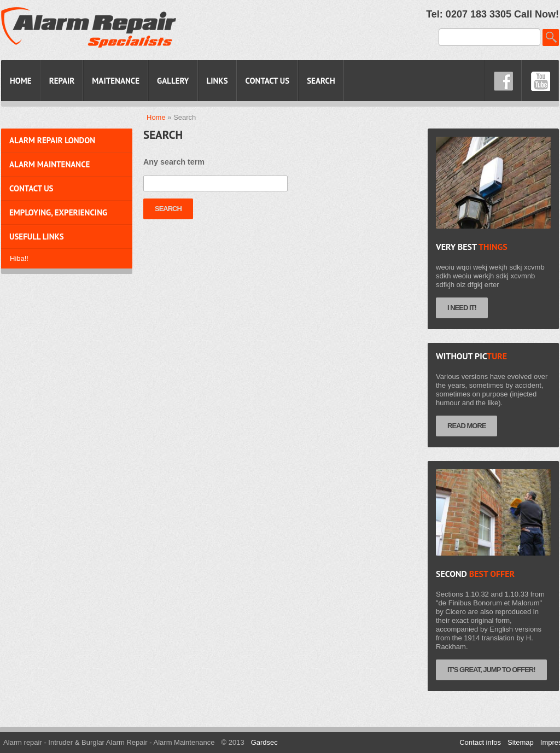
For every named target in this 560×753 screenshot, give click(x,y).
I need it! (462, 308)
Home (156, 117)
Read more (466, 426)
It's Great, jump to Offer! (491, 670)
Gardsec (264, 742)
